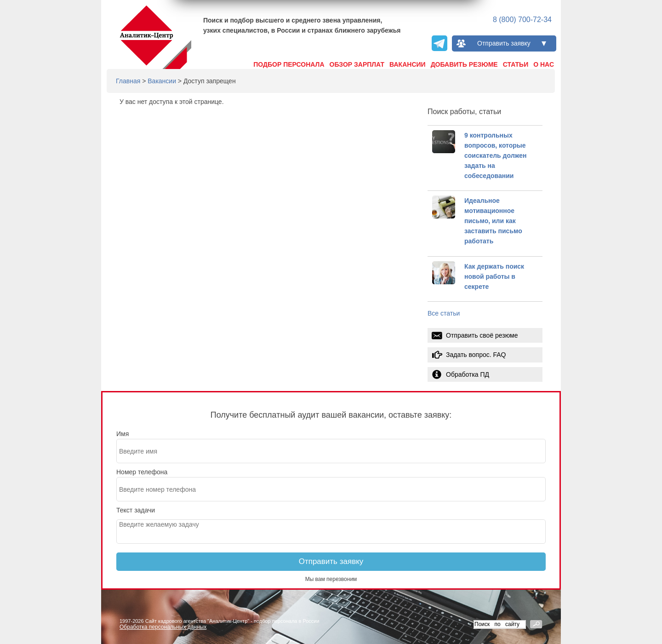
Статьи (516, 64)
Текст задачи (136, 510)
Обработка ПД (468, 374)
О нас (544, 64)
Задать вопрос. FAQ (476, 355)
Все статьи (444, 313)
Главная (128, 81)
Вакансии (408, 64)
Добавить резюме (464, 64)
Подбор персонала (289, 64)
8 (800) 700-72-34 (522, 20)
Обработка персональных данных (163, 627)
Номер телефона (142, 472)
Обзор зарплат (357, 64)
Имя (123, 434)
